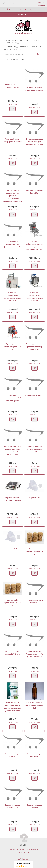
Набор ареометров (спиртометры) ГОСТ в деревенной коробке (34, 654)
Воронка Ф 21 (12, 549)
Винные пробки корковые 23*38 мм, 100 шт (13, 603)
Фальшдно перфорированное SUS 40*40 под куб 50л (12, 398)
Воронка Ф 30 (35, 498)
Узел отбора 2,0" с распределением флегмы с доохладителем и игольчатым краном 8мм (13, 196)
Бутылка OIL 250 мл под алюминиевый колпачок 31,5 (35, 705)
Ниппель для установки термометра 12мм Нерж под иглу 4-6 (34, 347)
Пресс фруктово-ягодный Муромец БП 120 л (12, 347)
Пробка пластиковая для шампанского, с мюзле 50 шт (34, 449)
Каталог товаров (23, 14)
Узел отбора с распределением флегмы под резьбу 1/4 (13, 244)
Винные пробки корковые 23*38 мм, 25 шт (34, 552)
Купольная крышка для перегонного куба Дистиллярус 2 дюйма (35, 142)
